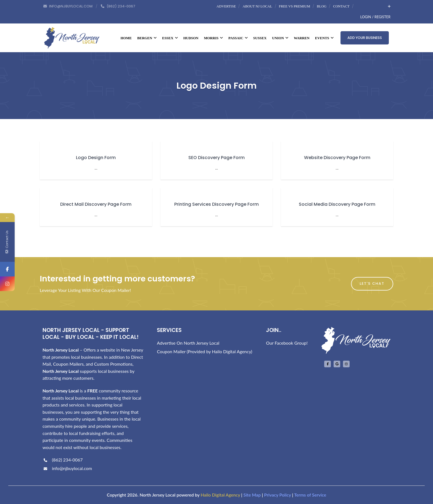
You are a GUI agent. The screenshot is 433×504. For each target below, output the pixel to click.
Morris (213, 38)
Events (324, 38)
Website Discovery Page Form (337, 158)
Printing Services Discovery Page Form (216, 204)
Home (126, 38)
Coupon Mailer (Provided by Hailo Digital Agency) (204, 351)
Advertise (226, 6)
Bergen (147, 38)
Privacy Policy (277, 495)
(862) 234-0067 (63, 460)
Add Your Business (365, 38)
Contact (341, 6)
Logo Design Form (96, 158)
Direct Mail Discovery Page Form (96, 204)
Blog (322, 6)
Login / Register (375, 17)
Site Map (252, 495)
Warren (302, 38)
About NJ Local (257, 6)
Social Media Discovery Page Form (337, 204)
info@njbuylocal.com (67, 468)
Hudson (191, 38)
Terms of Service (310, 495)
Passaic (238, 38)
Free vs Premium (295, 6)
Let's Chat (372, 283)
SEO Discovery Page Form (216, 158)
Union (280, 38)
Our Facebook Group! (287, 343)
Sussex (260, 38)
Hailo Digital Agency (220, 495)
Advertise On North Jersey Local (188, 343)
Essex (170, 38)
